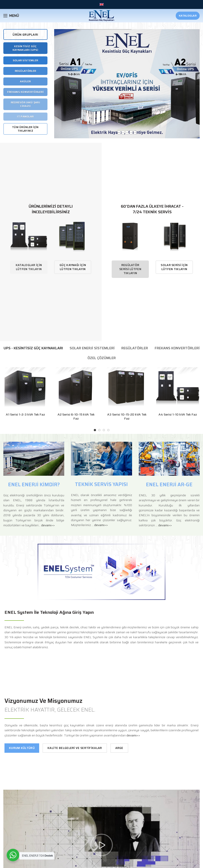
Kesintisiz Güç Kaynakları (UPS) (25, 48)
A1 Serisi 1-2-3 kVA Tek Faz (25, 414)
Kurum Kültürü (22, 748)
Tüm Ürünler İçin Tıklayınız (25, 129)
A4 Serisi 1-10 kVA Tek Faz (178, 414)
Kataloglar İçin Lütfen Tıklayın (29, 267)
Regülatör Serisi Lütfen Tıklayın (130, 269)
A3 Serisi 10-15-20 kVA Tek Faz (127, 416)
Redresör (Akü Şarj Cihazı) (25, 104)
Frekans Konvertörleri (25, 92)
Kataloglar (188, 16)
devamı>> (48, 525)
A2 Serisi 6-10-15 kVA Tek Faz (76, 416)
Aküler (25, 81)
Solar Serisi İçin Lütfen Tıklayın (174, 267)
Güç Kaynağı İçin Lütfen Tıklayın (73, 267)
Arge (119, 748)
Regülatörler (26, 71)
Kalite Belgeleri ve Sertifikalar (75, 748)
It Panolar (25, 116)
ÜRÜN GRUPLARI (25, 34)
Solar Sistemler (26, 60)
